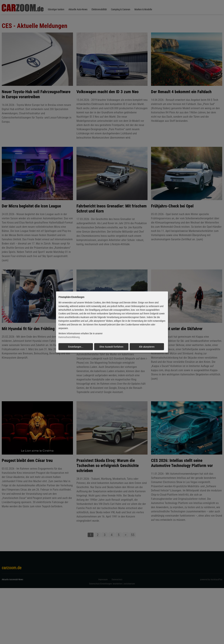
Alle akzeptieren (147, 347)
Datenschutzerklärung (69, 337)
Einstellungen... (76, 347)
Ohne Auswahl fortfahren (111, 347)
